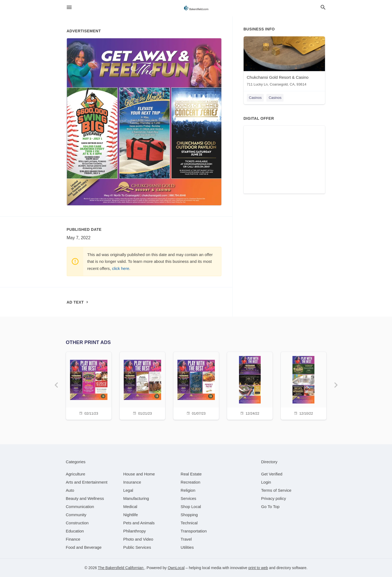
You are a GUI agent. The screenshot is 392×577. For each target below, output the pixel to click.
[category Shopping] (189, 515)
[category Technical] (189, 523)
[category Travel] (186, 539)
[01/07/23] (196, 385)
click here (121, 268)
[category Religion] (188, 490)
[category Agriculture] (76, 474)
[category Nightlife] (130, 515)
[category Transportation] (194, 531)
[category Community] (76, 515)
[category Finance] (73, 539)
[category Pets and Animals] (139, 523)
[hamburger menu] (69, 7)
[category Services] (189, 498)
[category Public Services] (137, 547)
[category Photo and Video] (138, 539)
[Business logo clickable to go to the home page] (196, 8)
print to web (258, 568)
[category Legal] (128, 490)
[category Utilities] (187, 547)
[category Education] (75, 531)
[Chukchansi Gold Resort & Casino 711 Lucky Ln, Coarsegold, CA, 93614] (284, 63)
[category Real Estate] (191, 474)
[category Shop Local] (191, 507)
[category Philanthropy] (134, 531)
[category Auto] (70, 490)
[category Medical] (130, 507)
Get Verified (272, 474)
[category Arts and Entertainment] (87, 482)
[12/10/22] (304, 385)
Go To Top (270, 507)
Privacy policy (274, 498)
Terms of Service (276, 490)
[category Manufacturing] (136, 498)
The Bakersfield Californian (121, 568)
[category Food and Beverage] (84, 547)
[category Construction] (77, 523)
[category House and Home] (139, 474)
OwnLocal (176, 568)
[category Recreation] (191, 482)
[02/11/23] (89, 385)
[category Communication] (80, 507)
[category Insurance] (132, 482)
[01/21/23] (142, 385)
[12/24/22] (250, 385)
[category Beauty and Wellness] (85, 498)
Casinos (255, 98)
